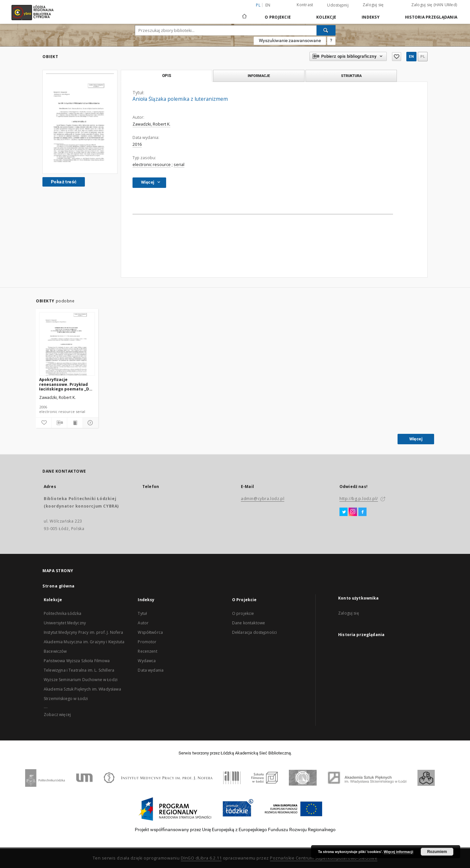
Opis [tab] (167, 76)
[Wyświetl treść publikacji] (75, 423)
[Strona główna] (244, 13)
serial (179, 165)
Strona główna (59, 586)
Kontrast (305, 5)
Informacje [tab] (259, 76)
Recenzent (147, 651)
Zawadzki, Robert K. (151, 124)
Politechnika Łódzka (63, 613)
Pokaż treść (64, 182)
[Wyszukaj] (326, 30)
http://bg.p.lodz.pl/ (359, 499)
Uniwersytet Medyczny (65, 623)
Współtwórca (150, 632)
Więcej (416, 439)
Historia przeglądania (431, 17)
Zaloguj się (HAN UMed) (434, 5)
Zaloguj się (373, 5)
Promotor (147, 642)
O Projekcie (278, 17)
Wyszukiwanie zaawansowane (290, 40)
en (268, 5)
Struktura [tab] (351, 76)
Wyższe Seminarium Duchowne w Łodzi (81, 680)
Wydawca (147, 661)
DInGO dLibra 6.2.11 (201, 858)
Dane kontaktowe (249, 623)
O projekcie (243, 613)
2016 (137, 144)
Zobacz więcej (57, 715)
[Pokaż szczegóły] (90, 423)
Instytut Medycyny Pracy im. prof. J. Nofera (83, 632)
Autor (143, 623)
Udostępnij (338, 5)
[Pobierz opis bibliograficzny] (59, 423)
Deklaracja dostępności (254, 632)
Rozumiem (437, 852)
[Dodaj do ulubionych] (44, 423)
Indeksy (371, 17)
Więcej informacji (399, 852)
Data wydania (151, 670)
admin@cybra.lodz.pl (263, 499)
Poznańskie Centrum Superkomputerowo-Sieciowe (324, 858)
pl (423, 57)
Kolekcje (326, 17)
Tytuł (142, 613)
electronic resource (152, 165)
